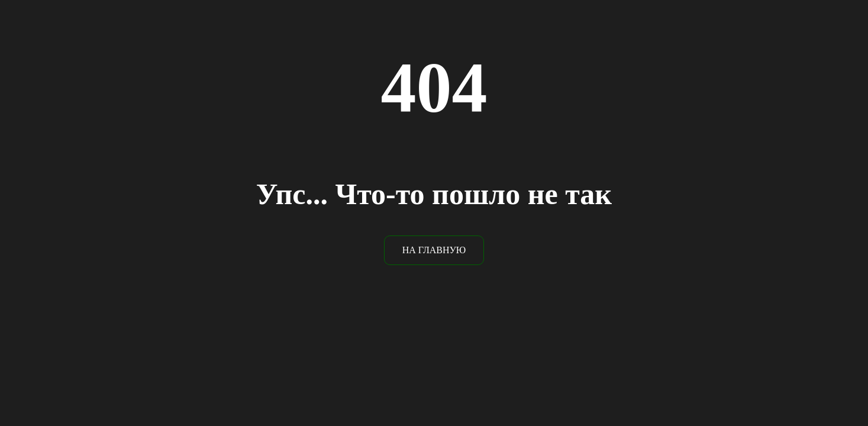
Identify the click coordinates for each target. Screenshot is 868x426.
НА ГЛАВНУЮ (434, 250)
